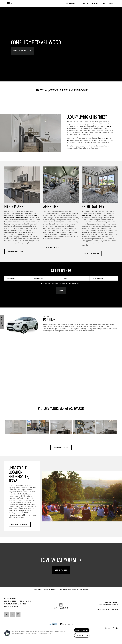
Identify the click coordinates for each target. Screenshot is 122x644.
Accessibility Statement (108, 610)
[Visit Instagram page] (12, 619)
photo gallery (86, 221)
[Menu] (11, 3)
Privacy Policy (111, 607)
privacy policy (75, 288)
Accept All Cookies (82, 630)
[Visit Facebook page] (7, 619)
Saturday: (8, 609)
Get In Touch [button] (61, 575)
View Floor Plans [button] (22, 56)
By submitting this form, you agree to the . (61, 288)
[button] (90, 3)
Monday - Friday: (11, 606)
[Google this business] (18, 619)
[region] (53, 633)
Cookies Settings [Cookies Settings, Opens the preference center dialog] (82, 635)
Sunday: (8, 612)
